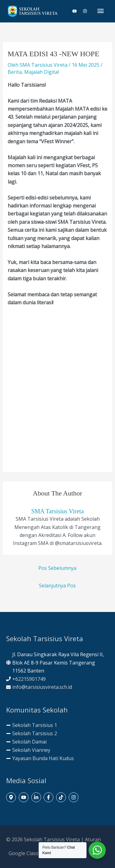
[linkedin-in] (37, 797)
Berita (15, 72)
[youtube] (77, 11)
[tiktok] (62, 797)
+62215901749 (29, 679)
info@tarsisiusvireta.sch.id (42, 687)
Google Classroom (30, 853)
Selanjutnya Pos (57, 586)
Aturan (93, 839)
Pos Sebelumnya (57, 568)
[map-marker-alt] (12, 797)
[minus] (32, 725)
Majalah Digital (42, 72)
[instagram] (85, 11)
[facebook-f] (49, 797)
